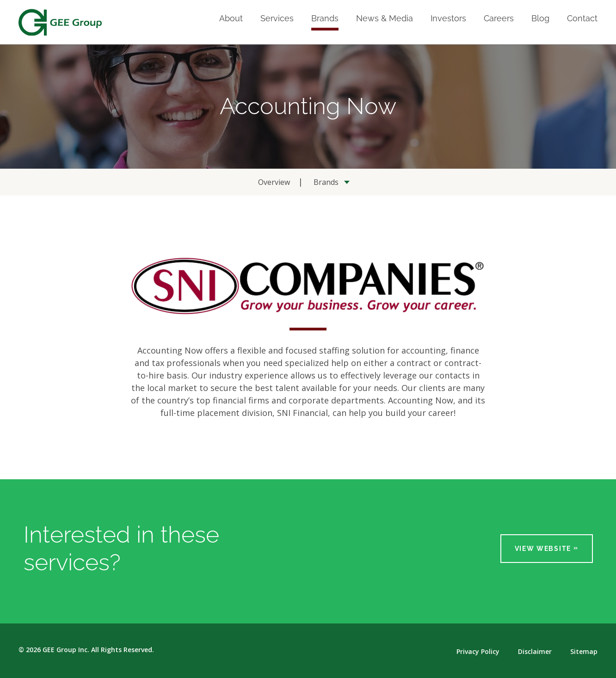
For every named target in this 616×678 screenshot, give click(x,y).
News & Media (385, 19)
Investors (448, 19)
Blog (540, 19)
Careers (499, 19)
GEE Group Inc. (66, 650)
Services (277, 19)
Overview (274, 182)
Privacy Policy (478, 652)
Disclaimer (535, 652)
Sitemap (584, 652)
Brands (325, 19)
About (231, 19)
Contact (582, 19)
